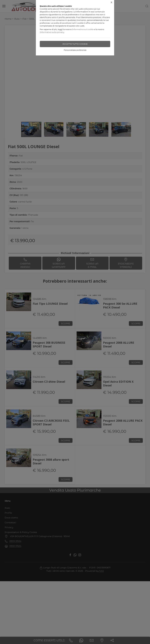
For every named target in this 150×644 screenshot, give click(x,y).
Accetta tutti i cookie (75, 44)
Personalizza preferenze (75, 50)
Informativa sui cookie (83, 29)
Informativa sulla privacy (52, 32)
